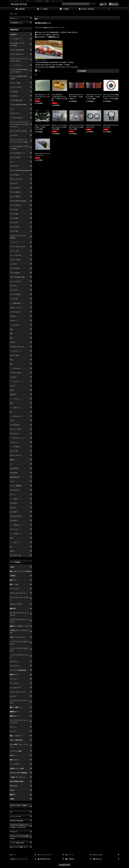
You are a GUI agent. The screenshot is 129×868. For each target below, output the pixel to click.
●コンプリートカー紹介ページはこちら (47, 35)
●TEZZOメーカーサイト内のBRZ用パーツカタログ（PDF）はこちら (56, 32)
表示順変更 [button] (82, 71)
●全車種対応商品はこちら (43, 23)
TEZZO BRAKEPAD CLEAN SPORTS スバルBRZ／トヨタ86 (54, 62)
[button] (109, 9)
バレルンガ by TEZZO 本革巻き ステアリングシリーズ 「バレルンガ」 (57, 67)
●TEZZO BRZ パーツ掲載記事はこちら (47, 37)
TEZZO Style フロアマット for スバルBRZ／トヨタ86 (53, 65)
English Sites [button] (64, 865)
